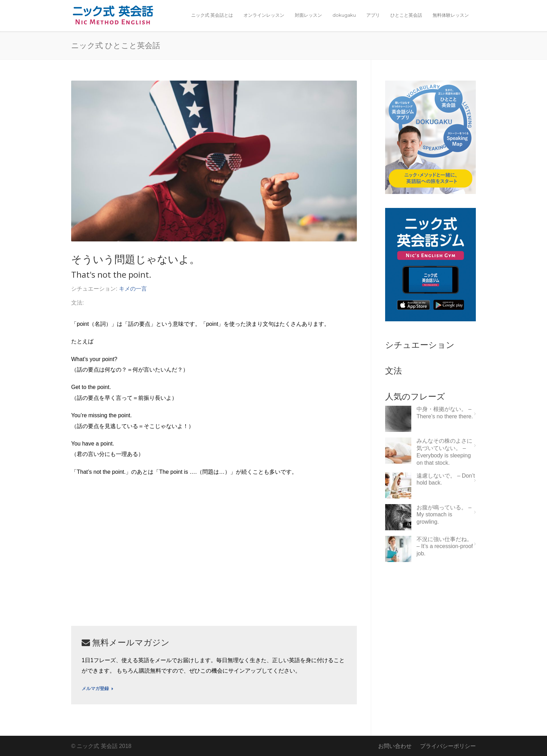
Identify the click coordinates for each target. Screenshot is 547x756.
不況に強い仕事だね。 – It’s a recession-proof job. (445, 547)
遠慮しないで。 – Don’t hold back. (446, 479)
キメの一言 (133, 289)
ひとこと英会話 (406, 15)
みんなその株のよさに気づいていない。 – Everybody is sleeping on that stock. (444, 452)
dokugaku (344, 15)
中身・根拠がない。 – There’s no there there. (445, 413)
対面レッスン (308, 15)
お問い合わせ (395, 746)
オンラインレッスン (264, 15)
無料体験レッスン (451, 15)
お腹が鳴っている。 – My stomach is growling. (444, 515)
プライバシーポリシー (448, 746)
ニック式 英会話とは (212, 15)
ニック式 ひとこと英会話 (116, 45)
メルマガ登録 (98, 689)
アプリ (373, 15)
